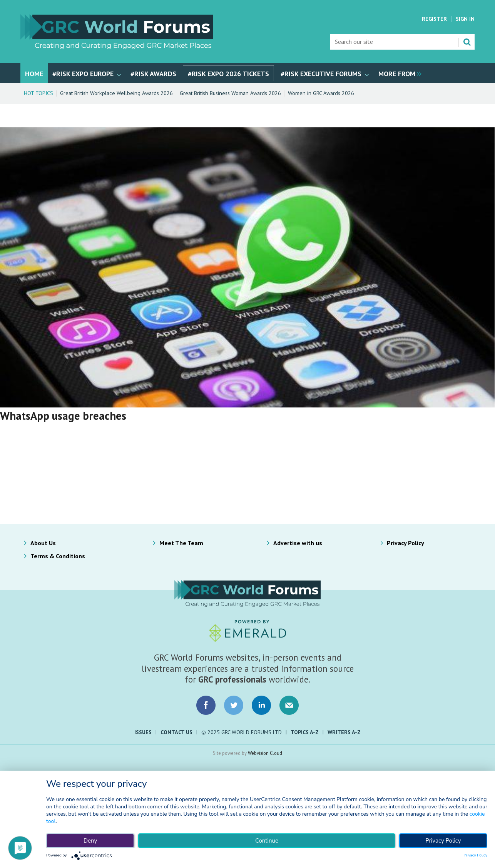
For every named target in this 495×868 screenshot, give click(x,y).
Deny (90, 841)
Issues (143, 732)
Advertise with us (298, 543)
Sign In (465, 19)
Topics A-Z (305, 732)
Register (434, 19)
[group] (398, 73)
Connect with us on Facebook (206, 705)
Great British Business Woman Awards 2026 (230, 93)
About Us (43, 543)
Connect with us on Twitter (234, 705)
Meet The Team (181, 543)
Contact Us (176, 732)
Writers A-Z (344, 732)
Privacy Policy (406, 543)
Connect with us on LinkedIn (261, 705)
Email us (289, 705)
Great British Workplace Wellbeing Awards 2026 (116, 93)
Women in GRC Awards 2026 (321, 93)
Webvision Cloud (265, 753)
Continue (267, 841)
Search (467, 42)
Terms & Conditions (58, 556)
